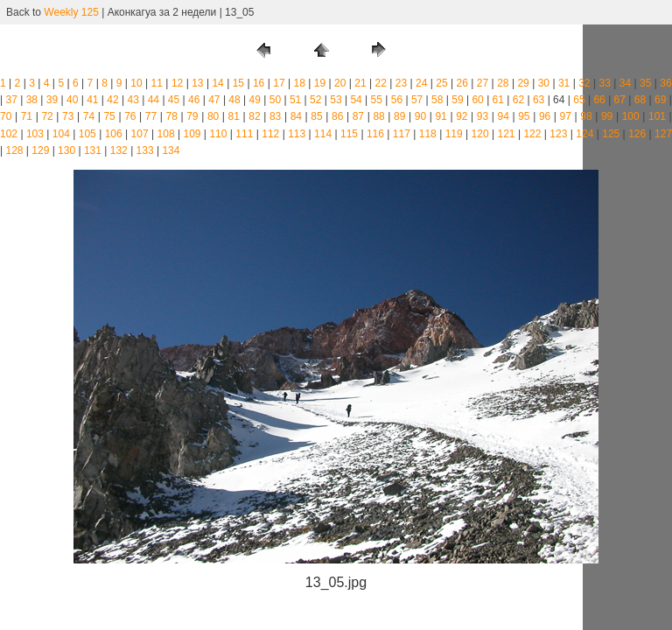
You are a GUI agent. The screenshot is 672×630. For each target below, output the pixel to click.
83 (275, 116)
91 (441, 116)
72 (47, 116)
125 (611, 134)
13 (197, 83)
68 (640, 100)
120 (480, 134)
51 (295, 100)
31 (564, 83)
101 (657, 116)
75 (109, 116)
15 (238, 83)
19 (320, 83)
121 (507, 134)
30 (544, 83)
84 (296, 116)
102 (9, 134)
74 (89, 116)
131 (93, 150)
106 (114, 134)
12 (177, 83)
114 (323, 134)
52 (315, 100)
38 (32, 100)
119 (454, 134)
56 (397, 100)
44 (154, 100)
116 (375, 134)
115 (349, 134)
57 (417, 100)
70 (6, 116)
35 (645, 83)
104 (61, 134)
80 (213, 116)
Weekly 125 (71, 12)
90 (420, 116)
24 (421, 83)
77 (151, 116)
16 (259, 83)
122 (532, 134)
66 (599, 100)
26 (462, 83)
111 (244, 134)
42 (112, 100)
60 (477, 100)
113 (297, 134)
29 (523, 83)
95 (524, 116)
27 (483, 83)
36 (665, 83)
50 (275, 100)
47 (214, 100)
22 (381, 83)
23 (401, 83)
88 (378, 116)
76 (130, 116)
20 (340, 83)
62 (518, 100)
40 (72, 100)
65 (579, 100)
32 (584, 83)
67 (620, 100)
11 (157, 83)
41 (92, 100)
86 (337, 116)
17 (279, 83)
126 (637, 134)
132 (119, 150)
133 (145, 150)
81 (234, 116)
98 (586, 116)
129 (40, 150)
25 (441, 83)
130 (66, 150)
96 (545, 116)
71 (27, 116)
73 (68, 116)
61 (498, 100)
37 (11, 100)
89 (399, 116)
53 (336, 100)
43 (133, 100)
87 (358, 116)
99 (607, 116)
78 (172, 116)
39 (52, 100)
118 (428, 134)
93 (483, 116)
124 (584, 134)
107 (140, 134)
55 (377, 100)
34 (625, 83)
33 (604, 83)
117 (402, 134)
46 (194, 100)
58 (437, 100)
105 (87, 134)
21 (360, 83)
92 (462, 116)
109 (192, 134)
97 (566, 116)
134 (171, 150)
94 (504, 116)
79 (192, 116)
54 (356, 100)
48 (234, 100)
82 (254, 116)
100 (631, 116)
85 (316, 116)
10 (136, 83)
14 (217, 83)
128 (14, 150)
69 (660, 100)
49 (255, 100)
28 (503, 83)
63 (539, 100)
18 (299, 83)
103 (35, 134)
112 (270, 134)
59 (457, 100)
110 (218, 134)
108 (166, 134)
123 (558, 134)
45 (174, 100)
